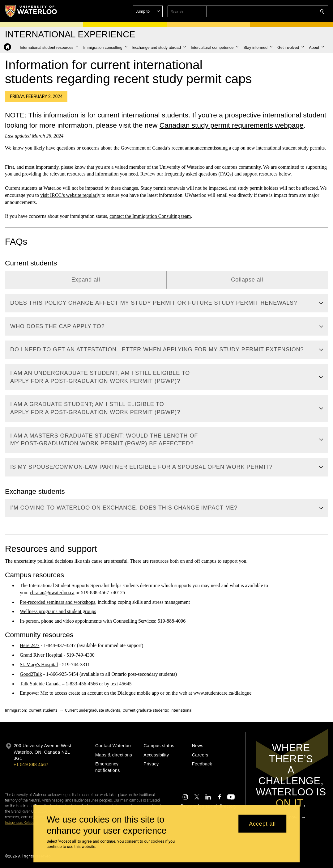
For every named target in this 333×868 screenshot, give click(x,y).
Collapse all (247, 280)
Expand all (86, 280)
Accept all (262, 824)
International (181, 710)
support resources (260, 174)
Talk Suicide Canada (40, 684)
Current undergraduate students (92, 710)
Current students (43, 710)
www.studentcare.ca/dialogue (222, 693)
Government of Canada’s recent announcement (167, 148)
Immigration (15, 710)
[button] (277, 11)
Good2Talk (31, 674)
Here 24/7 (30, 646)
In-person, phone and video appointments (61, 621)
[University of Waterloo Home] (31, 11)
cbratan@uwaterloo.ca (52, 593)
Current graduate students (145, 710)
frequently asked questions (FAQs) (199, 174)
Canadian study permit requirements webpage (232, 125)
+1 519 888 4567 (31, 764)
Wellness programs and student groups (58, 612)
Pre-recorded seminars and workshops (58, 602)
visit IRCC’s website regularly (70, 195)
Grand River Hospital (41, 655)
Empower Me (33, 693)
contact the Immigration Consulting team (150, 216)
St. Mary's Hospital (39, 665)
